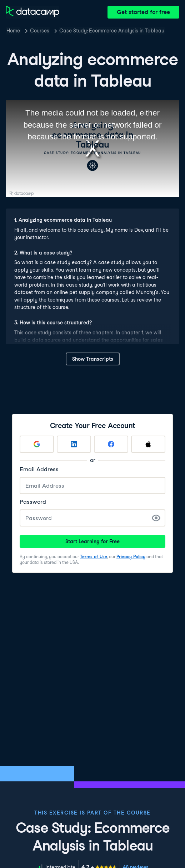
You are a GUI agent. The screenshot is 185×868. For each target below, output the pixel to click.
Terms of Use (94, 557)
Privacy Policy (131, 557)
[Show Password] (156, 518)
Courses (40, 31)
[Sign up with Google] (37, 444)
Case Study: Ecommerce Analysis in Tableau (112, 31)
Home (13, 31)
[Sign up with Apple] (148, 444)
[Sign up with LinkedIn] (74, 444)
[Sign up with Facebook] (111, 444)
